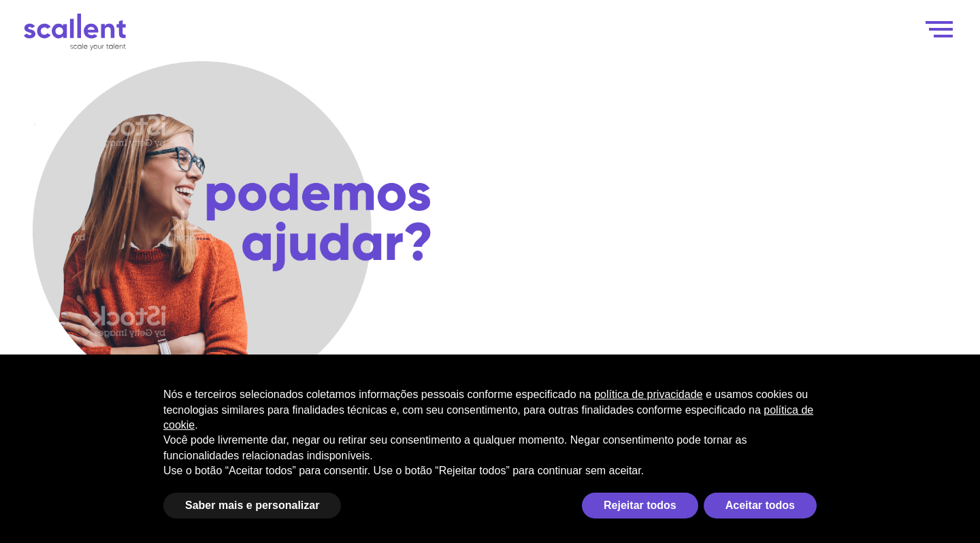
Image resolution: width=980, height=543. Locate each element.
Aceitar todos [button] (760, 505)
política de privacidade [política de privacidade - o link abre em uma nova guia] (648, 394)
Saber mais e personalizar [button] (252, 505)
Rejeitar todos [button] (640, 505)
